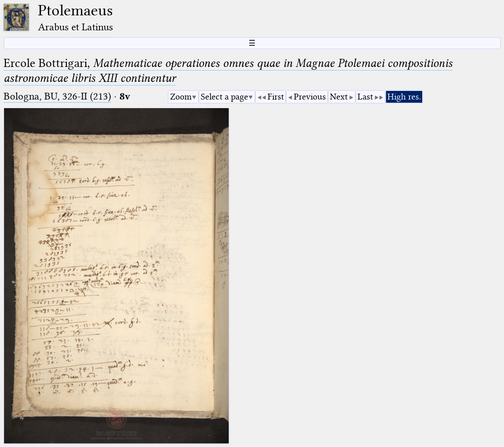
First (276, 97)
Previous (310, 97)
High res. (404, 97)
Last (365, 97)
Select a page (224, 97)
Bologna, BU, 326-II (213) (57, 96)
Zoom (181, 97)
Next (339, 97)
